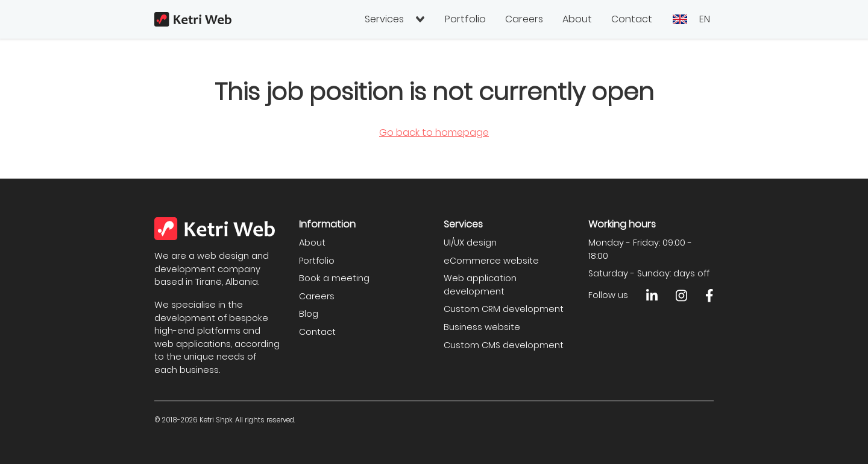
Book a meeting (334, 278)
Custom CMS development (504, 345)
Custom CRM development (504, 309)
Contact (632, 19)
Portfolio (465, 19)
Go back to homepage (434, 132)
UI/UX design (470, 243)
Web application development (480, 285)
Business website (482, 327)
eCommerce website (491, 261)
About (577, 19)
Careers (524, 19)
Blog (309, 314)
